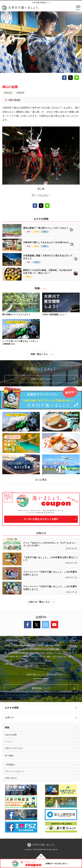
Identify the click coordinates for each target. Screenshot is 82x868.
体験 (28, 232)
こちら (45, 195)
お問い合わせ (11, 778)
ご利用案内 (10, 765)
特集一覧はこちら (42, 354)
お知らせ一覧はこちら (41, 602)
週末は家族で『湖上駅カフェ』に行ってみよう (46, 228)
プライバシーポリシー (15, 771)
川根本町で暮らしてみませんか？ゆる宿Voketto (46, 242)
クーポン (9, 756)
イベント (9, 742)
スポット (41, 718)
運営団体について (41, 688)
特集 (7, 728)
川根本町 (20, 93)
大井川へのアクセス (41, 379)
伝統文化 (8, 93)
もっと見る (41, 480)
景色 (45, 232)
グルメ (37, 232)
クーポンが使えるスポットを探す (41, 519)
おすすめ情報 (41, 708)
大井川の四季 (11, 735)
